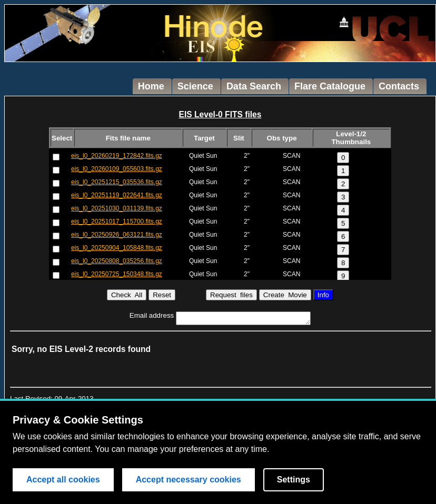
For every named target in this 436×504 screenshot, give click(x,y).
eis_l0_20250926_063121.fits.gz (117, 235)
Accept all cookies (63, 480)
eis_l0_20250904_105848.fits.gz (117, 248)
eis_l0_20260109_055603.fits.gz (117, 169)
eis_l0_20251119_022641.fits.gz (117, 195)
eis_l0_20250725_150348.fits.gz (117, 274)
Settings (294, 480)
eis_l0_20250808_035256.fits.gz (117, 261)
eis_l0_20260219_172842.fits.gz (117, 156)
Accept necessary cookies (189, 480)
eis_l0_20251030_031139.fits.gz (117, 208)
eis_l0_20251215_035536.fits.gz (117, 182)
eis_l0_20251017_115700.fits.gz (117, 221)
